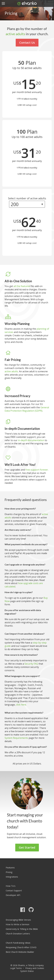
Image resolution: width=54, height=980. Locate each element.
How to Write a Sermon (17, 924)
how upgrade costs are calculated (24, 585)
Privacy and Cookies (35, 968)
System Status (27, 971)
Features (10, 867)
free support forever (37, 470)
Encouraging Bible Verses (18, 920)
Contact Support (14, 890)
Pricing (9, 872)
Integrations (12, 877)
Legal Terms (16, 968)
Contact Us (27, 43)
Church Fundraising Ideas (18, 943)
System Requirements (16, 738)
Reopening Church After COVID (21, 947)
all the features (22, 286)
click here (21, 705)
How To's (11, 886)
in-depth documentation (31, 440)
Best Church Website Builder (20, 952)
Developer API (13, 895)
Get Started (27, 847)
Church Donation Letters (18, 934)
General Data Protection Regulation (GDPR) (27, 409)
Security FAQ (31, 664)
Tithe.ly (31, 965)
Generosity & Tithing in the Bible (22, 929)
